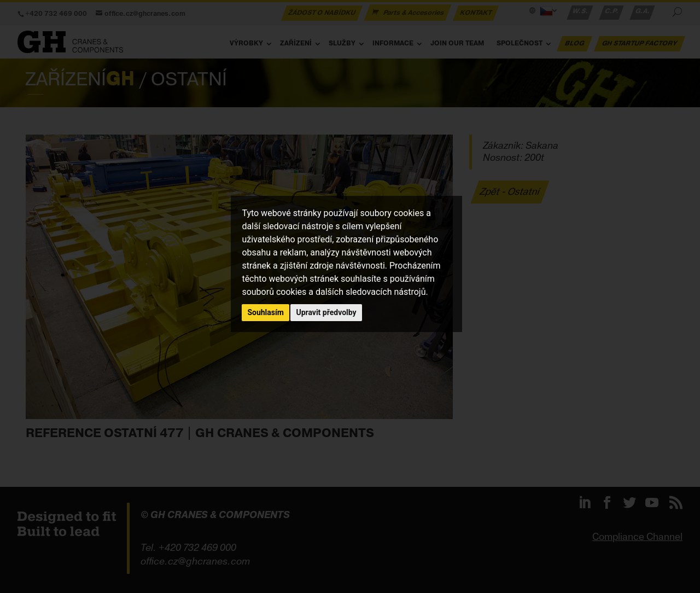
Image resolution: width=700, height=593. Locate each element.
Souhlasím (266, 312)
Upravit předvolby (326, 312)
